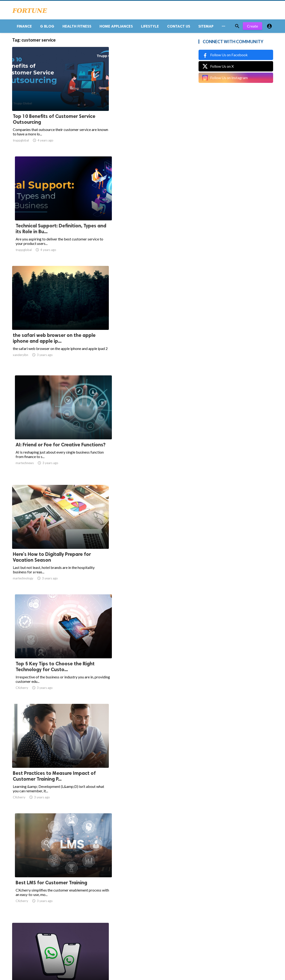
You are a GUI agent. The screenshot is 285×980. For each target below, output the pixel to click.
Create (252, 28)
